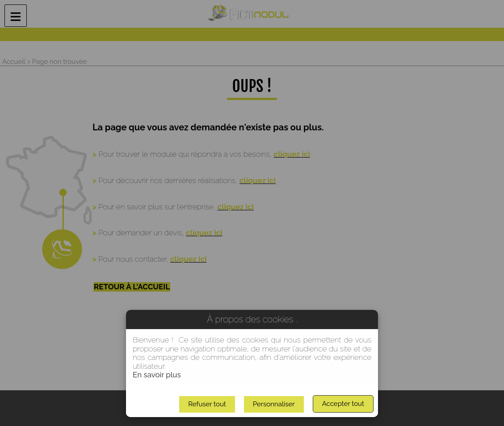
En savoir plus (157, 375)
